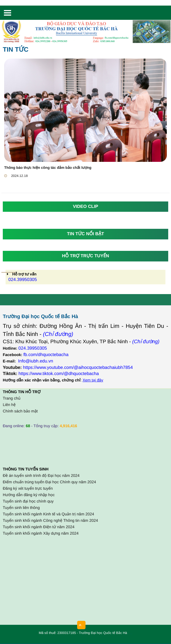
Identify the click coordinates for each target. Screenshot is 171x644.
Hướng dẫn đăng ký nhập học (29, 495)
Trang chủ (12, 398)
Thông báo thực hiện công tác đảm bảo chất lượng (48, 168)
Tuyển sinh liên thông (21, 508)
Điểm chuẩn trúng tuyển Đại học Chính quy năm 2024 (49, 482)
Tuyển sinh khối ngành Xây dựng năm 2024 (41, 533)
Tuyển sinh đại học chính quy (28, 501)
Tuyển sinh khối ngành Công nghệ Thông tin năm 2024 (50, 520)
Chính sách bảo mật (20, 411)
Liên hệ (9, 405)
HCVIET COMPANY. (131, 634)
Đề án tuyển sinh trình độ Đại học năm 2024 (41, 475)
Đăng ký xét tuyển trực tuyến (28, 488)
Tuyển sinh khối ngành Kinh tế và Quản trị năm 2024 (48, 514)
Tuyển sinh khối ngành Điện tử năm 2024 (39, 527)
